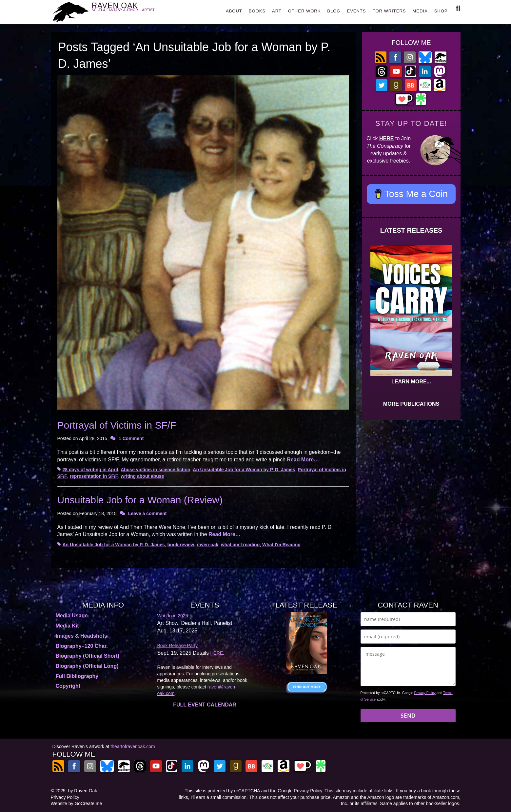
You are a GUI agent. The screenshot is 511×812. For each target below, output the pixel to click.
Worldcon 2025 (173, 616)
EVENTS (356, 11)
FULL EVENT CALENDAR (205, 705)
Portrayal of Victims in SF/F (117, 425)
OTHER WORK (305, 11)
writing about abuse (142, 476)
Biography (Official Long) (87, 666)
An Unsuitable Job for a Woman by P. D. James (244, 470)
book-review (181, 545)
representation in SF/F (94, 476)
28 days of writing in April (90, 470)
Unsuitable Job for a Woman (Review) (140, 500)
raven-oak (207, 545)
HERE (386, 138)
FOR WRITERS (389, 11)
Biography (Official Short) (88, 656)
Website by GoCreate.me (77, 803)
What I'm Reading (281, 545)
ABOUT (234, 11)
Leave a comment (147, 513)
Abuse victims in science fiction (155, 470)
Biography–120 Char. (82, 646)
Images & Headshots (81, 636)
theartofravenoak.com (133, 746)
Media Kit (67, 626)
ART (277, 11)
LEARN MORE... (411, 382)
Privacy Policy (425, 693)
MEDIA (420, 11)
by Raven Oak (83, 791)
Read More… (303, 460)
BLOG (334, 11)
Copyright (68, 686)
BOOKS (257, 11)
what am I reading (240, 545)
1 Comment (131, 438)
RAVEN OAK (133, 10)
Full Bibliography (77, 676)
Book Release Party (178, 646)
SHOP (441, 11)
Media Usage (72, 616)
